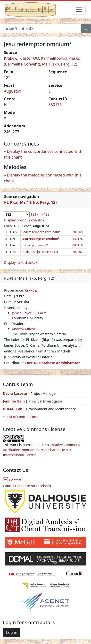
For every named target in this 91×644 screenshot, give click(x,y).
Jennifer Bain (14, 401)
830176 (55, 105)
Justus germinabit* (35, 245)
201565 (77, 232)
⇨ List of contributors (20, 417)
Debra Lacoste (15, 393)
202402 (77, 252)
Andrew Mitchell (25, 329)
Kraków (31, 290)
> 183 (45, 214)
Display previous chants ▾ (24, 220)
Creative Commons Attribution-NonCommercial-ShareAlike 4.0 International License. (41, 450)
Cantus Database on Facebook (27, 486)
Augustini (12, 91)
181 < (35, 214)
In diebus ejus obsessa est (40, 252)
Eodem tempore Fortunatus (41, 232)
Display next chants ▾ (21, 262)
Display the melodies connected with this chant (43, 178)
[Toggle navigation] (79, 10)
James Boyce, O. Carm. (30, 313)
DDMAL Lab (13, 409)
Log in (12, 632)
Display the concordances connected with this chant (43, 154)
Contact (12, 480)
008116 (77, 245)
